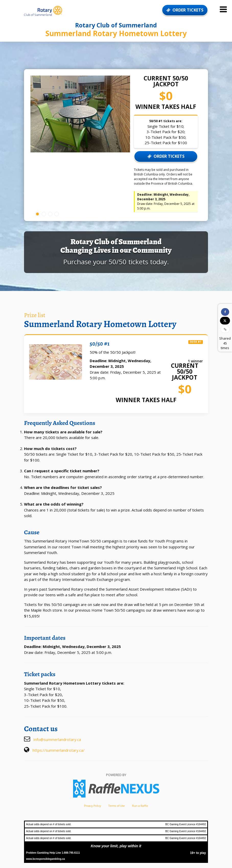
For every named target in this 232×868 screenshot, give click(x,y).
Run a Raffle (140, 806)
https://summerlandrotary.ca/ (59, 750)
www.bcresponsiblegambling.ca (45, 859)
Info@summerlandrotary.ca (57, 739)
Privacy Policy (92, 806)
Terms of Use (117, 806)
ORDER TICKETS (185, 10)
